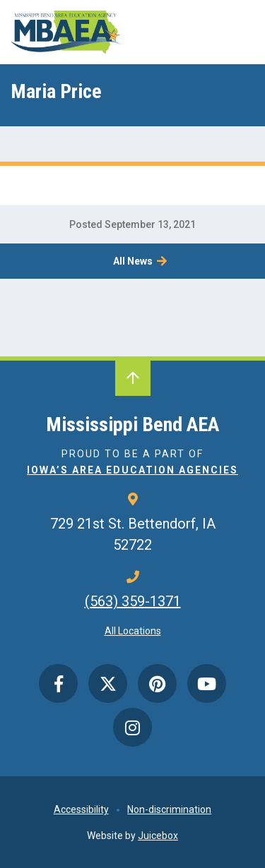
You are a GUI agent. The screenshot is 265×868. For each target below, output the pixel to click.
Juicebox (158, 836)
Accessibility (81, 809)
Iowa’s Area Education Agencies (132, 470)
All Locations (133, 631)
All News (133, 261)
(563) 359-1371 (133, 601)
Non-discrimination (169, 809)
